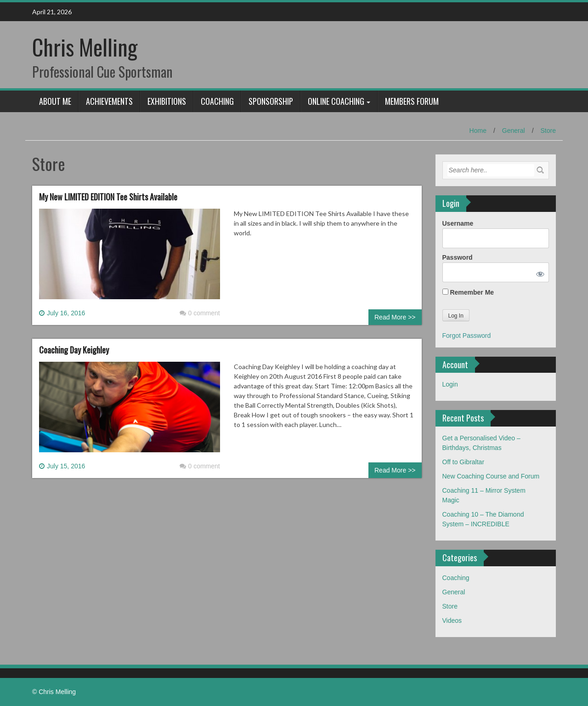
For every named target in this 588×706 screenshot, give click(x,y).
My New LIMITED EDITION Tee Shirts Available (108, 197)
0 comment (200, 313)
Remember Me (468, 292)
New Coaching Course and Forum (491, 476)
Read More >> (395, 317)
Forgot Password (467, 336)
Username (458, 223)
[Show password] (538, 272)
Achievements (109, 101)
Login (450, 384)
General (514, 131)
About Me (55, 101)
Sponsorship (271, 101)
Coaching (217, 101)
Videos (452, 621)
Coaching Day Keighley (74, 350)
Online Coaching (336, 101)
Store (548, 131)
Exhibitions (167, 101)
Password (458, 257)
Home (478, 131)
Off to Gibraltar (464, 462)
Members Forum (412, 101)
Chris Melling (85, 47)
